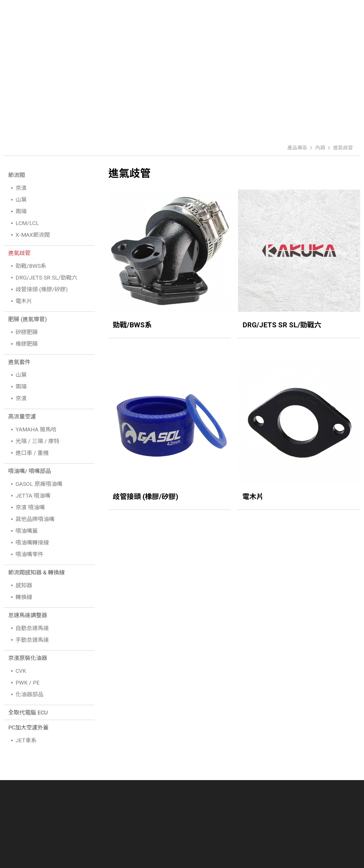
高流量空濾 (22, 417)
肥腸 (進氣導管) (28, 319)
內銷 (320, 148)
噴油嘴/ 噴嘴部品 (30, 471)
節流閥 (17, 175)
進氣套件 (19, 362)
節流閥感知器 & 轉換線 (36, 572)
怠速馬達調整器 (28, 615)
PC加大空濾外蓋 (28, 727)
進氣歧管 (343, 148)
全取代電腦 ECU (28, 713)
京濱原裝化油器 (28, 658)
